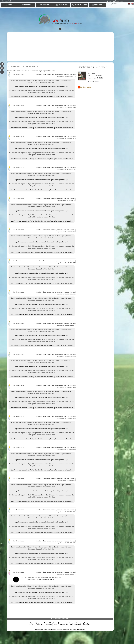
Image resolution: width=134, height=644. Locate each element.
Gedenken (44, 5)
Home (9, 5)
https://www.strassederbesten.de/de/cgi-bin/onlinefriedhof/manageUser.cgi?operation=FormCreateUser (42, 97)
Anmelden (97, 5)
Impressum (58, 619)
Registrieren (119, 1)
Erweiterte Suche (80, 5)
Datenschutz (65, 619)
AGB (53, 619)
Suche (114, 4)
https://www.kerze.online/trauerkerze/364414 (41, 580)
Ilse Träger (91, 74)
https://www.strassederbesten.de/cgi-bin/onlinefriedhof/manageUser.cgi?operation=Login (42, 86)
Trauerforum (62, 5)
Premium (27, 5)
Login (110, 1)
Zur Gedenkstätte (84, 87)
